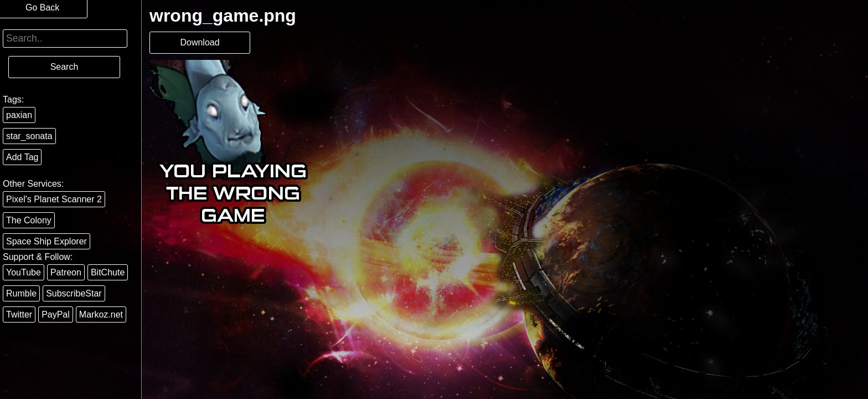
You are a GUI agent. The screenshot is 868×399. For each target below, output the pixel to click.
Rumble (21, 293)
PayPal (56, 314)
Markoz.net (101, 314)
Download (200, 42)
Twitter (19, 314)
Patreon (66, 272)
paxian (19, 115)
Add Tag (22, 157)
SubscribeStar (74, 293)
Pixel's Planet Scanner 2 (54, 199)
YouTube (24, 272)
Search (64, 67)
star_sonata (29, 136)
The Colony (29, 220)
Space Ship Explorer (46, 241)
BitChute (108, 272)
